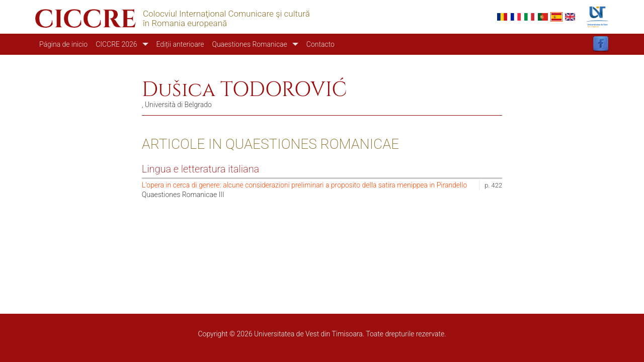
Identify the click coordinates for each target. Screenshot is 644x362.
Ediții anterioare (180, 44)
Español (556, 17)
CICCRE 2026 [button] (116, 44)
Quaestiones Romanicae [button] (249, 44)
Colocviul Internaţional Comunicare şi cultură (226, 14)
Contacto (320, 44)
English (570, 17)
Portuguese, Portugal (543, 17)
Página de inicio (63, 44)
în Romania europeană (185, 23)
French (516, 17)
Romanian (502, 17)
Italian (529, 17)
